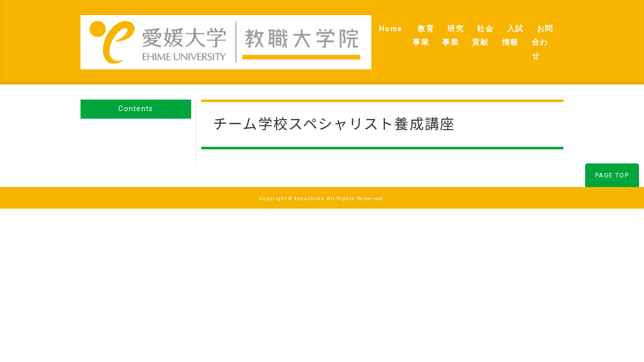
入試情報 (487, 31)
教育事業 (348, 31)
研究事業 (394, 31)
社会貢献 (440, 31)
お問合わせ (537, 31)
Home (306, 31)
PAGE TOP (612, 153)
